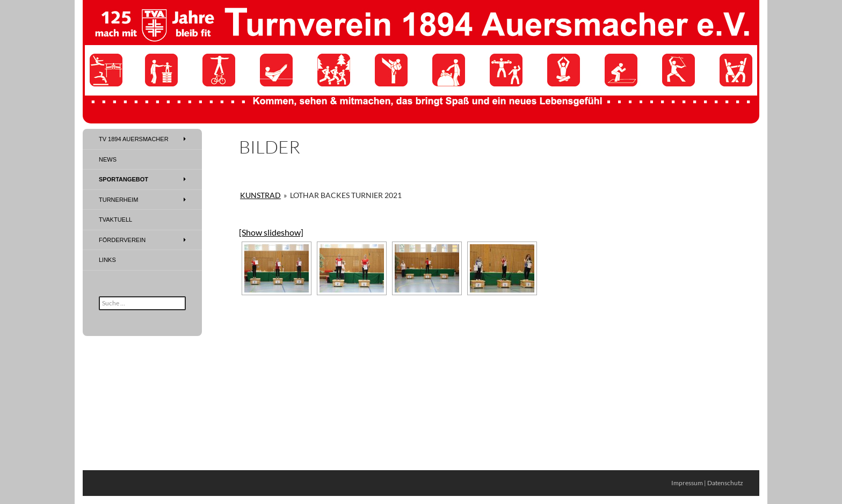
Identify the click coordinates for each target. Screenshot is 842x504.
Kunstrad (260, 195)
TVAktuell (115, 220)
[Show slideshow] (271, 232)
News (108, 159)
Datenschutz (725, 483)
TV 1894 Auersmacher (134, 139)
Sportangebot (124, 179)
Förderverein (122, 240)
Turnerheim (118, 200)
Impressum (687, 483)
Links (107, 260)
